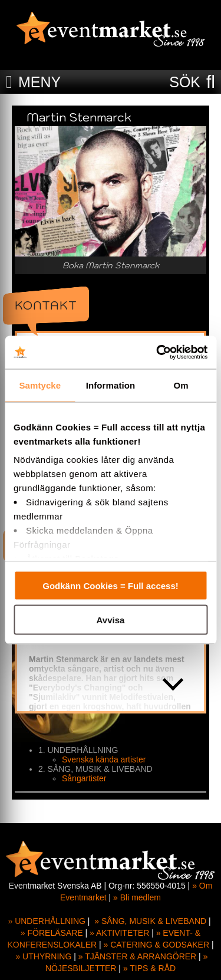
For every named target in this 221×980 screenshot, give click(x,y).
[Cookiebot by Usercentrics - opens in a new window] (157, 353)
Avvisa (111, 620)
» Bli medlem (137, 897)
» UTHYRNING (43, 956)
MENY (39, 82)
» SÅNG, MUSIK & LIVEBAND (150, 921)
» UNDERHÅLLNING (46, 921)
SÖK (185, 82)
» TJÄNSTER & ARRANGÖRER (137, 956)
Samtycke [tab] (40, 385)
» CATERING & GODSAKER (156, 945)
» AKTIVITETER (119, 933)
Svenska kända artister (104, 759)
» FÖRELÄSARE (52, 933)
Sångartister (84, 778)
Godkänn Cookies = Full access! (111, 585)
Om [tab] (181, 385)
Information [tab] (111, 385)
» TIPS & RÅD (149, 968)
